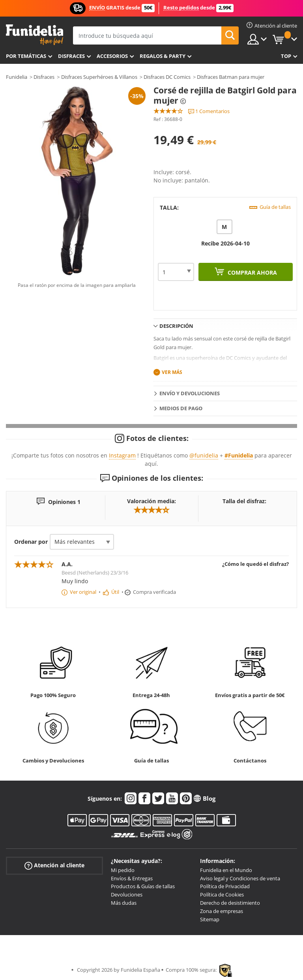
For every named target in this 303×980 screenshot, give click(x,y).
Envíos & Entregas (132, 878)
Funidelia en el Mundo (226, 870)
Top (286, 56)
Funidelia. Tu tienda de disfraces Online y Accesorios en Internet (35, 35)
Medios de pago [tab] (181, 408)
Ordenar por (31, 542)
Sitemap (210, 919)
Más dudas (124, 903)
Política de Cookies (222, 894)
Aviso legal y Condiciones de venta (240, 878)
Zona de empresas (222, 911)
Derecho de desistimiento (230, 903)
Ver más (172, 372)
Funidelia (17, 77)
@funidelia (204, 455)
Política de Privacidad (225, 886)
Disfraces (71, 56)
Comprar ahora (252, 272)
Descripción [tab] (176, 326)
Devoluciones (127, 894)
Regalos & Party (163, 56)
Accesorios (112, 56)
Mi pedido (123, 870)
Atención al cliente (54, 866)
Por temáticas (26, 56)
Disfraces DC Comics (167, 77)
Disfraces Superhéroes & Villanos (99, 77)
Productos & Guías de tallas (143, 886)
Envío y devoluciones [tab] (190, 393)
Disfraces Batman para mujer (231, 77)
